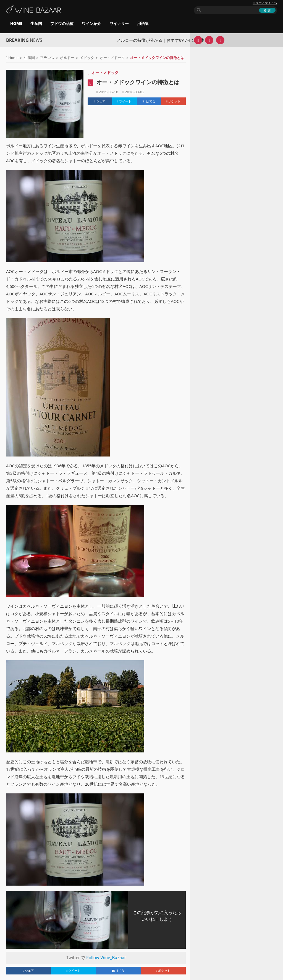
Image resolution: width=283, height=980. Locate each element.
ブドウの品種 (62, 23)
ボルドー (67, 58)
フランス (47, 58)
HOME (16, 23)
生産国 (36, 23)
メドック (87, 58)
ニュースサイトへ (265, 3)
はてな (149, 101)
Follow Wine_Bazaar (106, 958)
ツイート (125, 101)
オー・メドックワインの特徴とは (138, 82)
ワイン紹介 (91, 23)
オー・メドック (112, 58)
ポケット (173, 101)
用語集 (143, 23)
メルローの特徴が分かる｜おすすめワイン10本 (160, 40)
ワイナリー (119, 23)
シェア (100, 101)
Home (13, 58)
